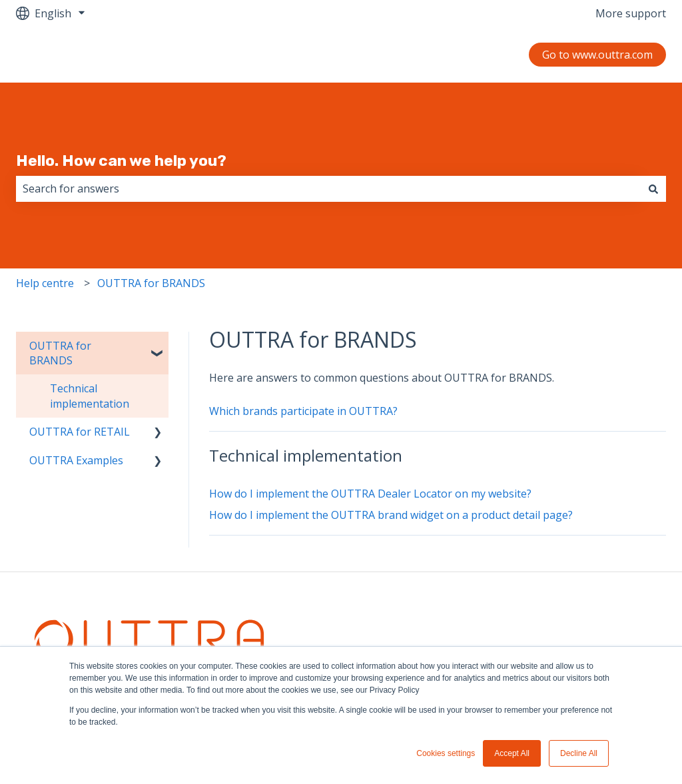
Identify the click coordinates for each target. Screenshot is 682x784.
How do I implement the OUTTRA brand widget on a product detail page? (391, 515)
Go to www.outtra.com (597, 55)
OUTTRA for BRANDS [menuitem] (60, 353)
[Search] (653, 189)
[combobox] (328, 189)
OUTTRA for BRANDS (151, 283)
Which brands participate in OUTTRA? (303, 411)
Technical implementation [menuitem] (90, 396)
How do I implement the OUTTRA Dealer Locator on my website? (370, 494)
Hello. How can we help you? (121, 161)
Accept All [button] (512, 753)
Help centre (45, 283)
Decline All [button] (579, 753)
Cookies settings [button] (446, 753)
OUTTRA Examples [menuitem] (76, 460)
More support (631, 13)
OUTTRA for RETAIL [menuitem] (80, 432)
